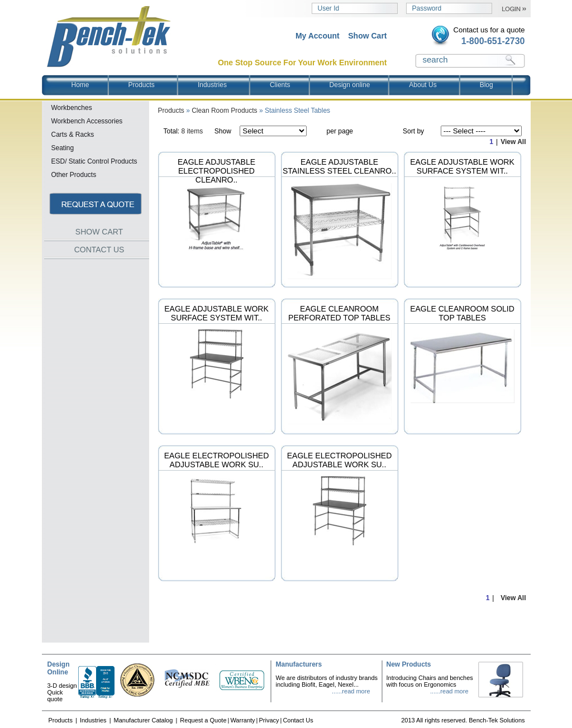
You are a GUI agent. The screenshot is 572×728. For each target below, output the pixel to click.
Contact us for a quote (489, 30)
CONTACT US (99, 250)
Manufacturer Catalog (144, 720)
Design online (350, 85)
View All (513, 142)
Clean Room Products (224, 111)
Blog (487, 85)
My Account (318, 36)
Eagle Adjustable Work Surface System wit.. (462, 166)
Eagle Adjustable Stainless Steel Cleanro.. (339, 166)
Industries (222, 85)
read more (356, 691)
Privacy (269, 720)
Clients (280, 85)
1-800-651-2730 (493, 41)
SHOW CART (99, 232)
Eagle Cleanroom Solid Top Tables (462, 313)
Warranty (242, 720)
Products (151, 85)
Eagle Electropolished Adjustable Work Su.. (217, 460)
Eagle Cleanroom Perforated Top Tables (339, 313)
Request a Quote (203, 720)
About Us (432, 85)
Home (80, 85)
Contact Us (298, 720)
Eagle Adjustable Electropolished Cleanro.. (216, 171)
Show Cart (367, 36)
